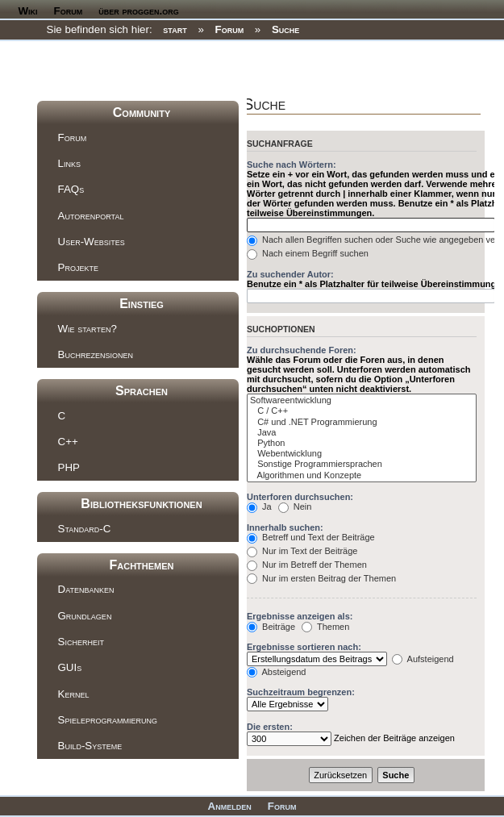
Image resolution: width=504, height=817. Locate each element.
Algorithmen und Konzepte (362, 475)
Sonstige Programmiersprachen (362, 464)
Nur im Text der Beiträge (302, 551)
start (175, 29)
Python (362, 443)
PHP (69, 467)
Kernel (74, 694)
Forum (69, 11)
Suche (285, 29)
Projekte (78, 267)
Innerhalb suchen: (285, 527)
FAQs (71, 189)
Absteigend (277, 672)
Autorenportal (91, 216)
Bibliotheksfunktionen (141, 504)
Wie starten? (87, 329)
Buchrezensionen (96, 354)
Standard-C (85, 529)
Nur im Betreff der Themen (307, 565)
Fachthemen (141, 565)
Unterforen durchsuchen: (300, 497)
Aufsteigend (423, 659)
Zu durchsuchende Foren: (302, 350)
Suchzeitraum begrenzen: (301, 692)
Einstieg (142, 304)
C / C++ (362, 411)
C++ (68, 442)
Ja (259, 506)
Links (69, 163)
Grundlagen (85, 616)
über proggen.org (138, 11)
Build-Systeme (90, 746)
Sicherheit (81, 642)
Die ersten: (270, 727)
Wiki (28, 11)
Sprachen (142, 391)
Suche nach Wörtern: (292, 165)
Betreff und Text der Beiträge (311, 537)
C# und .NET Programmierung (362, 422)
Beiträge (271, 627)
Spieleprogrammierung (108, 720)
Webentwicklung (362, 454)
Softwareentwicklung (362, 400)
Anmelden (230, 806)
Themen (325, 627)
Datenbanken (86, 589)
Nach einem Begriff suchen (308, 253)
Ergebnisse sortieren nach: (304, 647)
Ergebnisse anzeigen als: (300, 616)
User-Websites (92, 242)
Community (142, 113)
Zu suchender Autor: (290, 274)
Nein (295, 506)
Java (362, 433)
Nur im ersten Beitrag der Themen (321, 578)
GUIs (70, 667)
